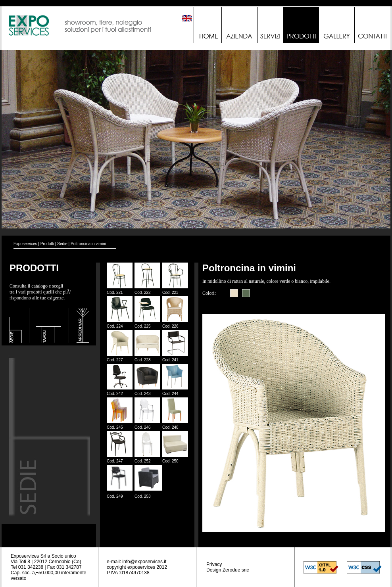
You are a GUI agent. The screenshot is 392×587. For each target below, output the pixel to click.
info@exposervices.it (144, 562)
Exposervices (25, 244)
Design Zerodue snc (228, 570)
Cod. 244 (170, 394)
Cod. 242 (115, 394)
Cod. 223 (170, 293)
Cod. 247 (115, 461)
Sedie (62, 244)
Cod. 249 (115, 496)
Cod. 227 (115, 360)
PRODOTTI (34, 268)
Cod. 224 (115, 326)
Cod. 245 (115, 427)
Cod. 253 (143, 496)
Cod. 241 (170, 360)
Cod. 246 (143, 427)
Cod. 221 (115, 293)
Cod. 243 (143, 394)
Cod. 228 (143, 360)
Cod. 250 (170, 461)
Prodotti (47, 244)
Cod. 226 (170, 326)
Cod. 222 (143, 293)
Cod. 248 (170, 427)
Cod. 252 (143, 461)
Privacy (214, 564)
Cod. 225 (143, 326)
